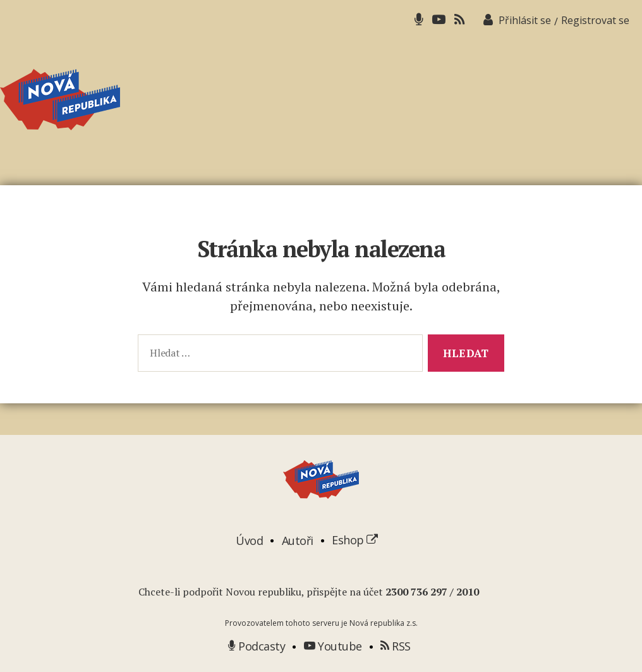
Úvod (249, 540)
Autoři (298, 540)
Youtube (333, 646)
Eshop (355, 540)
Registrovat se (595, 20)
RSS (396, 646)
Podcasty (257, 646)
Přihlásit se (525, 20)
